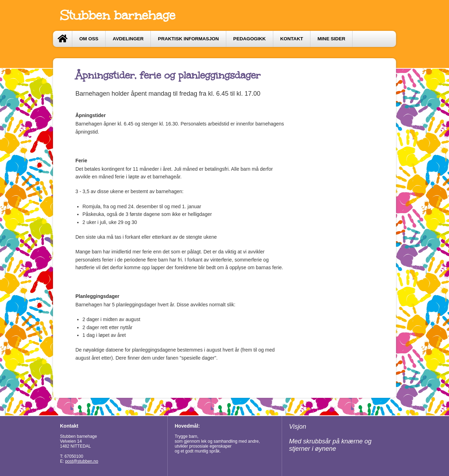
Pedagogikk (250, 39)
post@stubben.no (82, 461)
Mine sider (331, 39)
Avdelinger (128, 39)
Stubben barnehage (118, 15)
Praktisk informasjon (188, 39)
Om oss (89, 39)
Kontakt (292, 39)
